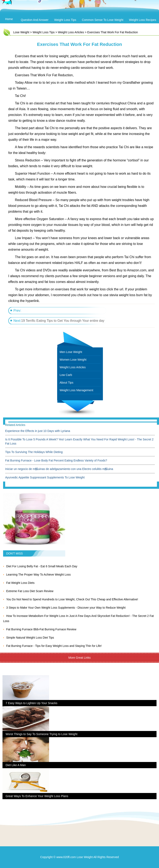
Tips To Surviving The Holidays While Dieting (34, 452)
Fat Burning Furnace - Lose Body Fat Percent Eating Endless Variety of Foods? (56, 460)
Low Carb (66, 375)
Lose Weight (21, 32)
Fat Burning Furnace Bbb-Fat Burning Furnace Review (41, 629)
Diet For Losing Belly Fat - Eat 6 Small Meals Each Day (42, 566)
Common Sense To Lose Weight (102, 20)
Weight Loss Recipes (143, 20)
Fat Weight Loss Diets (20, 583)
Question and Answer (35, 20)
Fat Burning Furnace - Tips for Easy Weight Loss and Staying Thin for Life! (54, 646)
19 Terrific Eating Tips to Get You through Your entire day (63, 321)
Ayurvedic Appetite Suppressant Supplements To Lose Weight (45, 477)
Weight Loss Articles (71, 32)
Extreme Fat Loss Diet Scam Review (30, 591)
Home (9, 19)
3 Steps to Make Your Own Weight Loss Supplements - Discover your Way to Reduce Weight (66, 608)
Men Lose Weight (71, 352)
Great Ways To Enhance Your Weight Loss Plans (37, 796)
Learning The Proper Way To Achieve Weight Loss (39, 575)
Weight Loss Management (76, 390)
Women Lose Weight (73, 360)
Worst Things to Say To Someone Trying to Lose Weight (42, 734)
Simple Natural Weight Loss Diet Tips (30, 638)
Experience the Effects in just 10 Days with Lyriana (38, 431)
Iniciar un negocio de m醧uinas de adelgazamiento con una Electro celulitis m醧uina (59, 469)
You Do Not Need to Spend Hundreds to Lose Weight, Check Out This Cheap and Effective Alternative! (72, 599)
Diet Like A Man (16, 765)
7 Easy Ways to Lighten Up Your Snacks (31, 703)
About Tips (66, 383)
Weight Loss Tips (65, 20)
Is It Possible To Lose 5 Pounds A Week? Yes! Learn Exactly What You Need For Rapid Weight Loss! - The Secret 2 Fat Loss (79, 441)
